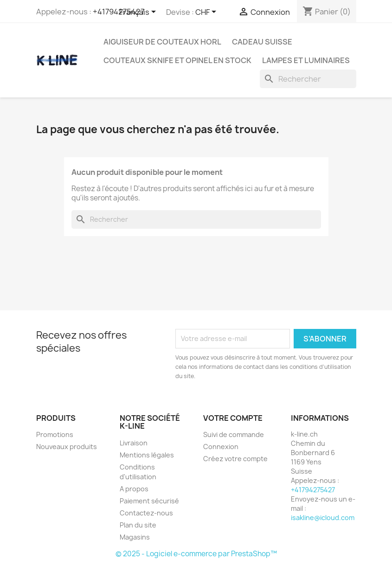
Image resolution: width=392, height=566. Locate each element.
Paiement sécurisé (149, 501)
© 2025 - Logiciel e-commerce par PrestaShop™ (196, 554)
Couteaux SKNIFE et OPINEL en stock (177, 60)
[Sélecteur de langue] (139, 13)
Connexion (221, 447)
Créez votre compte (235, 459)
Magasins (135, 537)
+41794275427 (119, 12)
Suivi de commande (234, 434)
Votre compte (233, 418)
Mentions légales (147, 455)
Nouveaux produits (67, 447)
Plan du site (138, 525)
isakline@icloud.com (323, 518)
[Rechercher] (308, 79)
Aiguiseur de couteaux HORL (162, 42)
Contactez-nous (146, 513)
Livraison (134, 443)
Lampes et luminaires (306, 60)
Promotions (55, 434)
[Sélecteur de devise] (207, 13)
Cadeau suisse (262, 42)
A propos (134, 489)
